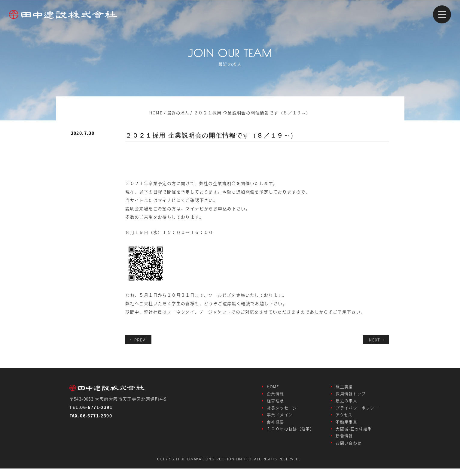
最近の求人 (346, 403)
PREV (138, 340)
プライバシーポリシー (357, 411)
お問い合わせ (349, 450)
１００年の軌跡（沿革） (291, 434)
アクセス (344, 418)
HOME (273, 387)
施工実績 (344, 387)
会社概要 (276, 426)
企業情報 (276, 395)
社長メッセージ (282, 411)
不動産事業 (346, 426)
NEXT (377, 340)
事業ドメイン (280, 418)
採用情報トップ (351, 395)
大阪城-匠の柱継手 (354, 434)
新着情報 (344, 442)
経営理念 (276, 403)
